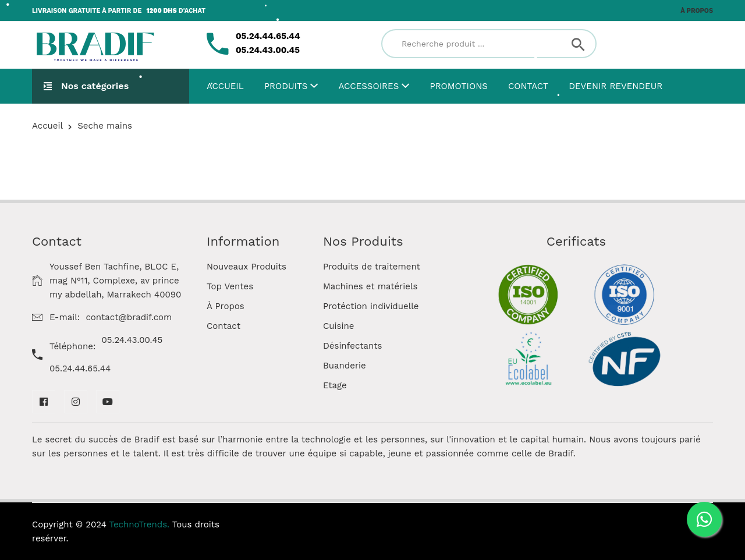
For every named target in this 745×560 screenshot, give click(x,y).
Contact (528, 86)
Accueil (225, 86)
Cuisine (338, 326)
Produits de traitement (372, 267)
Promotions (459, 86)
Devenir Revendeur (615, 86)
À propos (697, 11)
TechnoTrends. (140, 524)
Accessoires (374, 86)
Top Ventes (230, 286)
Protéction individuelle (371, 306)
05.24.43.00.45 (132, 340)
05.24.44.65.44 (80, 368)
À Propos (226, 306)
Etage (335, 385)
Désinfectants (352, 346)
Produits (291, 86)
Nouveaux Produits (246, 267)
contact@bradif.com (129, 317)
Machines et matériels (370, 286)
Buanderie (345, 366)
